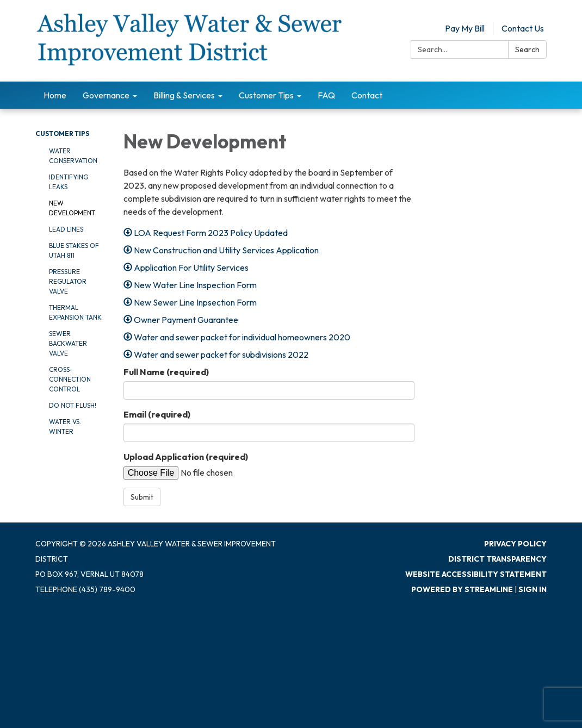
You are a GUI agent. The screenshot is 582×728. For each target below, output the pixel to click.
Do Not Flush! (73, 405)
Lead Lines (66, 229)
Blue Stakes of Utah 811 (74, 250)
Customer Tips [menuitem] (266, 95)
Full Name (166, 372)
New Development (72, 208)
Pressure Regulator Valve (68, 281)
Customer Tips (62, 133)
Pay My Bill (465, 28)
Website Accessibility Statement (476, 574)
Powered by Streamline (462, 589)
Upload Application (186, 457)
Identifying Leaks (69, 182)
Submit (142, 497)
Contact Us (523, 28)
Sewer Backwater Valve (68, 343)
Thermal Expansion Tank (75, 312)
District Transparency (497, 559)
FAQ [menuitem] (326, 95)
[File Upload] (225, 473)
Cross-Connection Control (70, 379)
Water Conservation (73, 156)
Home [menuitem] (55, 95)
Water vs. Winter (65, 427)
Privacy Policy (515, 544)
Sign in (533, 589)
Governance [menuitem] (106, 95)
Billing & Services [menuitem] (184, 95)
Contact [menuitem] (367, 95)
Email (157, 414)
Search (527, 49)
